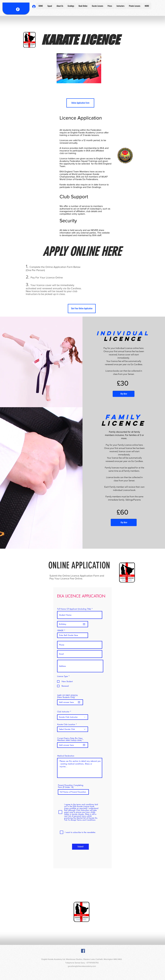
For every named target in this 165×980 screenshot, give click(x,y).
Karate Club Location (66, 724)
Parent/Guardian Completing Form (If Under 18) (71, 786)
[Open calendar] (84, 624)
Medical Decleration (66, 756)
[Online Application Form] (80, 103)
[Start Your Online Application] (82, 309)
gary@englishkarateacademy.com (82, 966)
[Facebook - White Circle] (18, 9)
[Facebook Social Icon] (83, 951)
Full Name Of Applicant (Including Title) (74, 609)
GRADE (60, 630)
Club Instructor (63, 712)
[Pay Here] (124, 394)
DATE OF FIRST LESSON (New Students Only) (67, 696)
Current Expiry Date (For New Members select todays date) (71, 739)
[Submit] (80, 847)
